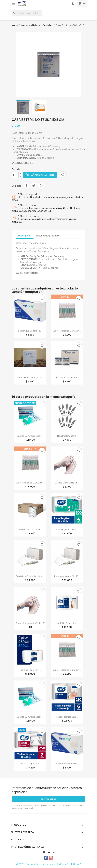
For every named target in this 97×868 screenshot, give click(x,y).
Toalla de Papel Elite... (67, 623)
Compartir (26, 186)
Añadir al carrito (40, 175)
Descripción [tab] (25, 236)
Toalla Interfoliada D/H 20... (67, 576)
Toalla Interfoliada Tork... (30, 529)
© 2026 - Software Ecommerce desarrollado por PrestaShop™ (49, 864)
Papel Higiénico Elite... (67, 529)
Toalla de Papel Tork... (30, 670)
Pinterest (41, 186)
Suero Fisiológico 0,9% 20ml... (30, 483)
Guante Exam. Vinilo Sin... (67, 483)
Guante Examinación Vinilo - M (30, 623)
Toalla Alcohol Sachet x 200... (67, 378)
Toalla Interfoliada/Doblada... (30, 576)
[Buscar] (27, 13)
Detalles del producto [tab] (48, 236)
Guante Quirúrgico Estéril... (30, 436)
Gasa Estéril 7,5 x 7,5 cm (30, 378)
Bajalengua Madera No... (30, 331)
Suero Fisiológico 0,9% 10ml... (67, 331)
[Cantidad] (15, 175)
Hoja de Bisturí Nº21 (67, 436)
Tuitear (34, 186)
